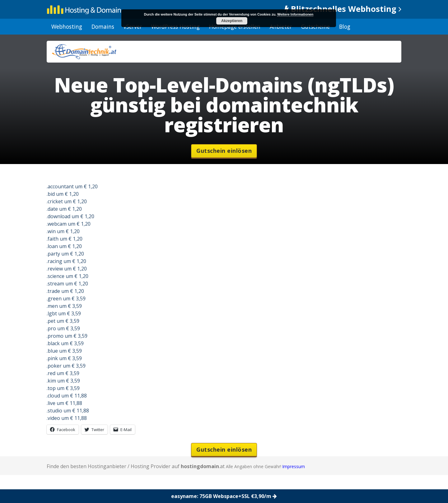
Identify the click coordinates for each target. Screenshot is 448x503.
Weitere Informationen (295, 14)
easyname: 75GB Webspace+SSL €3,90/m (224, 496)
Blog (345, 26)
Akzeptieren (232, 21)
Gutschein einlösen (224, 151)
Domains (103, 26)
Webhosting (67, 26)
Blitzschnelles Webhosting (343, 9)
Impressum (294, 466)
